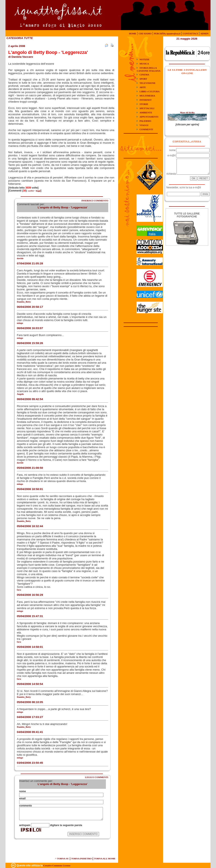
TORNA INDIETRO (81, 859)
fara (19, 590)
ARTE (143, 87)
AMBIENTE (146, 113)
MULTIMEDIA (147, 96)
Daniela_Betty (24, 521)
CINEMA (144, 75)
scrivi (31, 191)
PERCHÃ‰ (167, 33)
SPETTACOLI (147, 108)
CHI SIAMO (145, 33)
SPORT (143, 79)
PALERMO (145, 121)
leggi (38, 191)
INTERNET (145, 100)
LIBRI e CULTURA (149, 91)
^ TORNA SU (62, 859)
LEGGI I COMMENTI (97, 777)
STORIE (144, 104)
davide (20, 258)
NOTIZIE (144, 59)
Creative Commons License (57, 865)
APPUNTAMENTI (149, 117)
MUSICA (144, 64)
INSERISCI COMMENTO (95, 201)
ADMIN (205, 33)
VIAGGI (144, 125)
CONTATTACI (190, 33)
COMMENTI (146, 129)
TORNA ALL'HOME (105, 859)
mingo (20, 323)
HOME (133, 33)
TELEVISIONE (147, 83)
